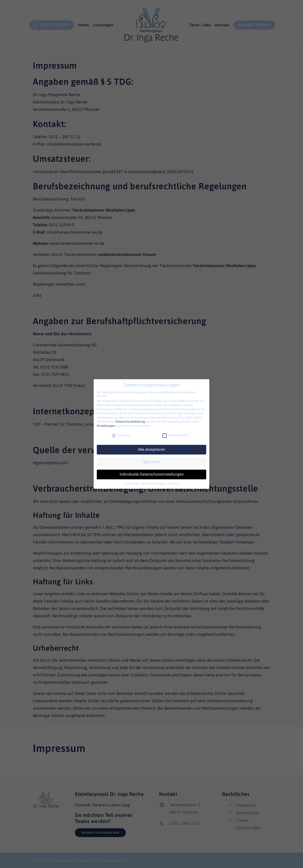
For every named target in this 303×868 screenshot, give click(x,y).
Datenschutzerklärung (130, 421)
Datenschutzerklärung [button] (154, 484)
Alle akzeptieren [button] (151, 449)
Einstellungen (106, 426)
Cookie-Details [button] (132, 484)
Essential (121, 435)
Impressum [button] (173, 484)
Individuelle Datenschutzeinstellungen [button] (152, 474)
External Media (175, 435)
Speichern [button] (151, 462)
